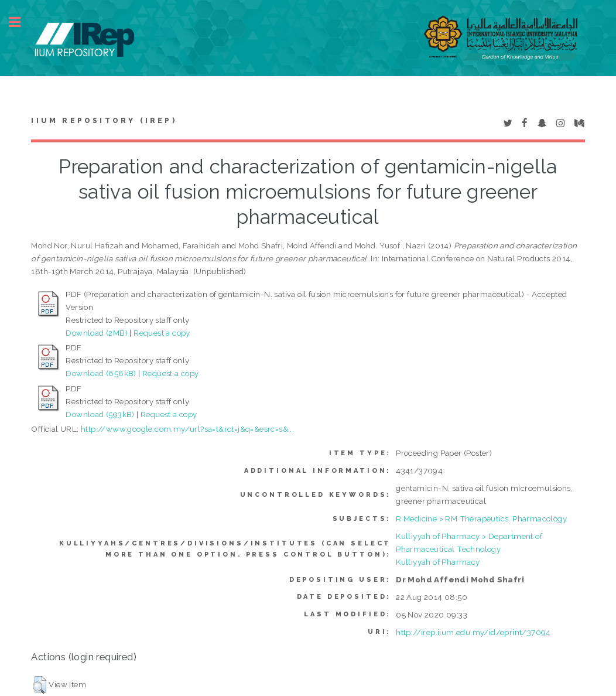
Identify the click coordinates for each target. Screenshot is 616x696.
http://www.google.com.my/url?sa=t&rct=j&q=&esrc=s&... (187, 429)
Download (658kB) (101, 373)
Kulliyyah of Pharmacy (438, 562)
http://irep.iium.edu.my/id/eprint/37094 (473, 632)
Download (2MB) (97, 333)
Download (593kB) (100, 414)
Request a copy (162, 333)
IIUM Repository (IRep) (104, 121)
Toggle (21, 22)
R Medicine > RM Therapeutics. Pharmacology (481, 518)
